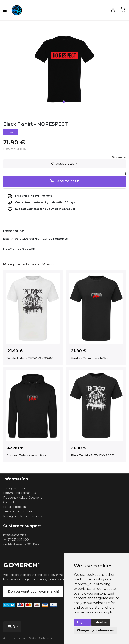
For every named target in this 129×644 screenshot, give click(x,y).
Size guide (119, 157)
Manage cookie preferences (22, 516)
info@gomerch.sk (15, 535)
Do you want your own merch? (34, 591)
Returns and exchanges (19, 493)
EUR (12, 627)
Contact (9, 502)
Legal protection (15, 507)
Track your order (14, 488)
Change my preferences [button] (95, 630)
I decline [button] (101, 622)
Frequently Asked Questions (23, 498)
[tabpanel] (64, 71)
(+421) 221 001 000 (16, 540)
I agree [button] (82, 622)
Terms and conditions (18, 511)
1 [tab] (64, 102)
